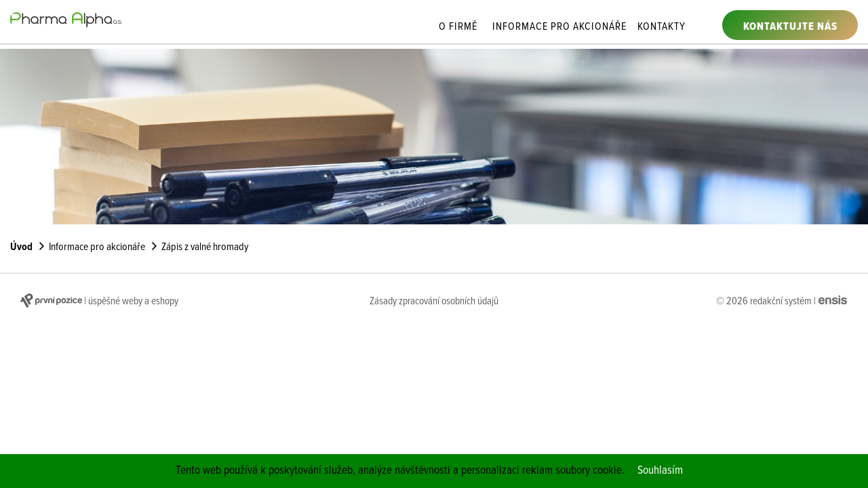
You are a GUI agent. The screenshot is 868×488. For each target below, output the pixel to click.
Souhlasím (660, 471)
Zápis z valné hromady (205, 247)
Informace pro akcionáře (559, 28)
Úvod (21, 247)
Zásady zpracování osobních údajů (434, 302)
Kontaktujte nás (790, 27)
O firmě (458, 28)
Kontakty (662, 28)
